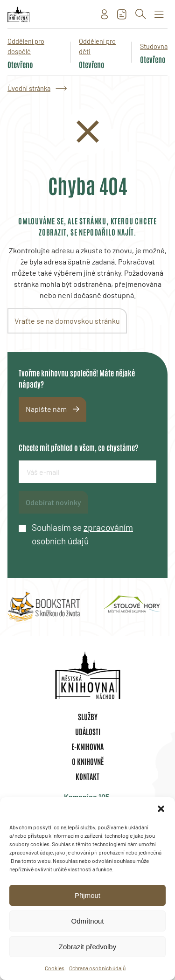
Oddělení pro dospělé (26, 46)
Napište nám (46, 409)
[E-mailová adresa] (87, 472)
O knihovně (88, 761)
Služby (88, 716)
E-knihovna (87, 746)
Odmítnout (87, 921)
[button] (161, 809)
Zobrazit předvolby (87, 947)
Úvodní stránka (29, 88)
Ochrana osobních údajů (97, 968)
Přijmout (87, 895)
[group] (44, 607)
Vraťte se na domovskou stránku (67, 321)
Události (88, 731)
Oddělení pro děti (97, 46)
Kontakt (87, 776)
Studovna (154, 46)
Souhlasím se (82, 534)
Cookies (55, 968)
